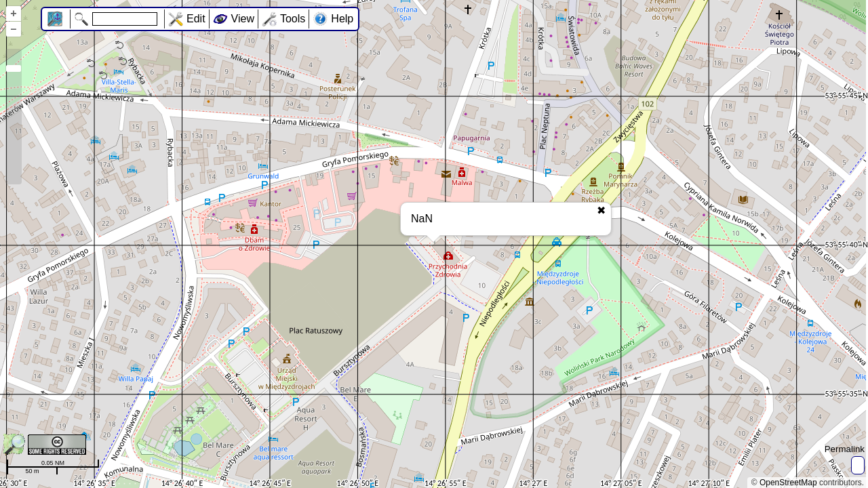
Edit (196, 19)
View (243, 19)
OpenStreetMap (788, 483)
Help (342, 19)
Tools (293, 19)
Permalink (845, 449)
